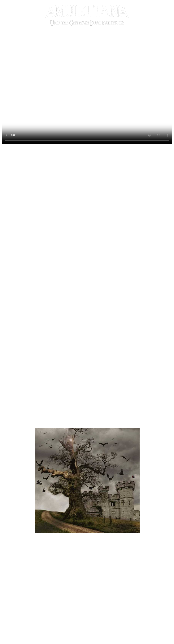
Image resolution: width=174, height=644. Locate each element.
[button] (28, 556)
